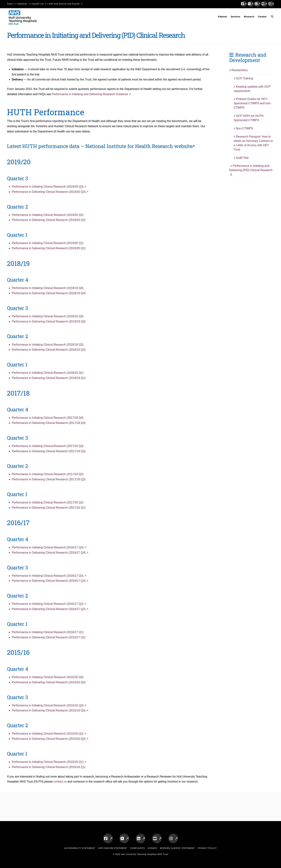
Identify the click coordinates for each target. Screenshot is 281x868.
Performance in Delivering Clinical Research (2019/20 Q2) (49, 220)
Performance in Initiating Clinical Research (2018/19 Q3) (48, 316)
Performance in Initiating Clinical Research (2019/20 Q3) (48, 187)
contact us (60, 782)
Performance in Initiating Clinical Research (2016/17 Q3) (48, 576)
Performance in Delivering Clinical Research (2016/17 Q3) (49, 581)
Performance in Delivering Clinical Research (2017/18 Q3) (49, 451)
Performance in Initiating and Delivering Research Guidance (90, 94)
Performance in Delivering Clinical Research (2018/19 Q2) (49, 350)
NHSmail (23, 4)
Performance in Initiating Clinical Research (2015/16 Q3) (48, 705)
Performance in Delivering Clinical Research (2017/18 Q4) (49, 423)
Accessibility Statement (80, 848)
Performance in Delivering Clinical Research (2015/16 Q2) (49, 739)
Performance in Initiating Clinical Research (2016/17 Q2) (48, 604)
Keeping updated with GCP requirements (252, 89)
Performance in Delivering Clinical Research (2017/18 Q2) (49, 479)
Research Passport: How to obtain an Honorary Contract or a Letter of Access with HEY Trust (253, 143)
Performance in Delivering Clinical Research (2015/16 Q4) (49, 682)
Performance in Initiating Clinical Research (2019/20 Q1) (48, 243)
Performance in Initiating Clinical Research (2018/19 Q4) (48, 288)
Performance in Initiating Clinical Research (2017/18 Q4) (48, 418)
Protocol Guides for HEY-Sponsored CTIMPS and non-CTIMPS (253, 103)
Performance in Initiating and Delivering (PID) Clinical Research (251, 170)
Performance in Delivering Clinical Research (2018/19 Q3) (49, 321)
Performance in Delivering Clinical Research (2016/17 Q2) (49, 609)
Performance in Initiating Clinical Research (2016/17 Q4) (48, 547)
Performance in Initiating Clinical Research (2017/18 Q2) (48, 474)
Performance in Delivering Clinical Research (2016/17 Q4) (49, 553)
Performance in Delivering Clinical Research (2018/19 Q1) (49, 378)
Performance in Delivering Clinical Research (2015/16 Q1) (49, 767)
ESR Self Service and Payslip (64, 4)
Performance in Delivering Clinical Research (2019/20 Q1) (49, 248)
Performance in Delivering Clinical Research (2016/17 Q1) (49, 637)
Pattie (10, 4)
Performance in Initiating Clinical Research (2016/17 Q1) (48, 632)
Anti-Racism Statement (113, 848)
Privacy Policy (207, 848)
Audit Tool (241, 158)
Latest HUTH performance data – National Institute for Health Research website (100, 146)
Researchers (239, 70)
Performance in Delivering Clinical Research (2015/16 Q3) (49, 710)
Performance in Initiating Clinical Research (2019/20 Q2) (48, 215)
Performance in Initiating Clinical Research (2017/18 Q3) (48, 446)
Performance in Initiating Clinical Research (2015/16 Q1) (48, 762)
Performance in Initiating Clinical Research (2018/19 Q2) (48, 345)
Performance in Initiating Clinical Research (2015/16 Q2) (48, 734)
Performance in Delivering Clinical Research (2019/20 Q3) (49, 192)
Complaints (138, 848)
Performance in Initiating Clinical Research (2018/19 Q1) (48, 373)
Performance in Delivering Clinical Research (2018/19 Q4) (49, 293)
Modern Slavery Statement (177, 848)
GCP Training (243, 78)
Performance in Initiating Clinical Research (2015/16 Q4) (48, 677)
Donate (152, 848)
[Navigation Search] (271, 17)
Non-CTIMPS (243, 128)
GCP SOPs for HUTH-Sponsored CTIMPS (249, 118)
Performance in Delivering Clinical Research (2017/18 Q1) (49, 508)
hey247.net (38, 4)
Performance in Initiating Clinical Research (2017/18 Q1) (48, 502)
